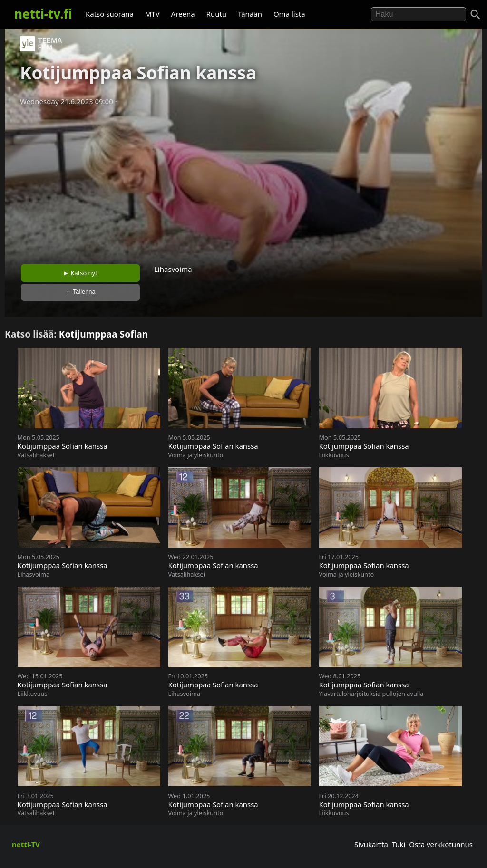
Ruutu (217, 14)
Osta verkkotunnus (441, 844)
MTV (152, 14)
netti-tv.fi (43, 14)
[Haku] (476, 15)
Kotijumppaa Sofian (104, 334)
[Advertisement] (243, 182)
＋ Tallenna (80, 292)
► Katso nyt (80, 273)
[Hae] (419, 14)
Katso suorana (110, 14)
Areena (183, 14)
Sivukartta (371, 844)
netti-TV (26, 844)
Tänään (250, 14)
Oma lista (289, 14)
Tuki (399, 844)
